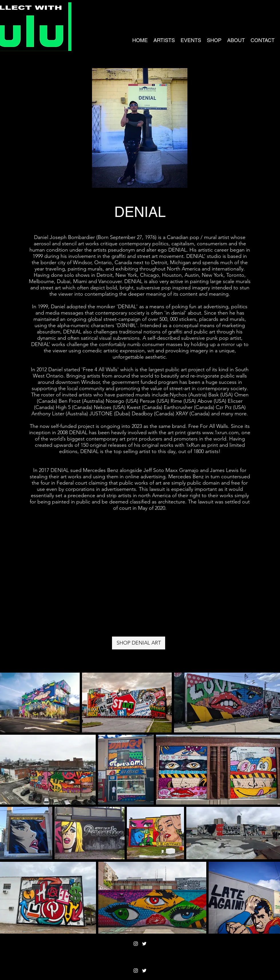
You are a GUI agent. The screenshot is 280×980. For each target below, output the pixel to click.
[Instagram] (136, 944)
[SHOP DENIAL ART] (139, 643)
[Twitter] (144, 944)
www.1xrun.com (220, 432)
